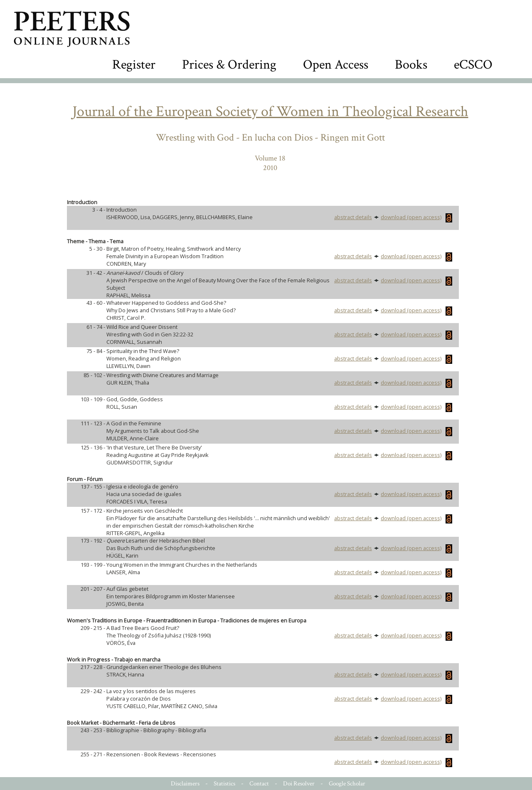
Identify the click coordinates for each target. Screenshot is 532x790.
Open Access (336, 65)
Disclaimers (185, 784)
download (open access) (416, 217)
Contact (259, 784)
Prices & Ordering (229, 65)
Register (134, 65)
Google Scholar (347, 784)
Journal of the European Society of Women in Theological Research (270, 112)
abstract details (353, 217)
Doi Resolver (299, 784)
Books (411, 65)
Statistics (224, 784)
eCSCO (473, 65)
